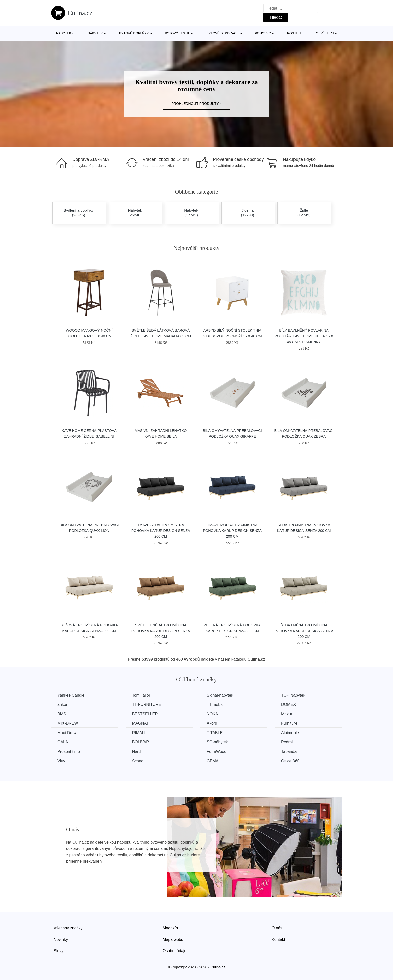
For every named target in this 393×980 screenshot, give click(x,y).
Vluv (61, 761)
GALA (63, 742)
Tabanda (289, 752)
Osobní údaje (175, 951)
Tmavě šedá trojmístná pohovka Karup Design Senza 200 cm (161, 531)
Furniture (289, 723)
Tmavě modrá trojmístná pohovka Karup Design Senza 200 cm (232, 531)
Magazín (170, 928)
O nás (277, 928)
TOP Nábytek (293, 695)
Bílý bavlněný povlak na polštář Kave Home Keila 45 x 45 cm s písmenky (304, 336)
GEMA (212, 761)
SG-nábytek (217, 742)
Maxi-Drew (67, 733)
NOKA (212, 714)
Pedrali (287, 742)
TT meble (215, 705)
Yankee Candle (71, 695)
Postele (295, 33)
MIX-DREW (68, 723)
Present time (69, 752)
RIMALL (139, 733)
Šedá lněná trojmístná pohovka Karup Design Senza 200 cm (304, 631)
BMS (62, 714)
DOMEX (289, 705)
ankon (63, 705)
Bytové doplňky (134, 33)
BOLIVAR (141, 742)
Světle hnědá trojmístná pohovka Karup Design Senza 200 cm (161, 631)
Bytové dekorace (222, 33)
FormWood (216, 752)
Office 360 (290, 761)
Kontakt (278, 940)
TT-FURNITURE (147, 705)
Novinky (61, 940)
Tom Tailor (141, 695)
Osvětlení (325, 33)
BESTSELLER (145, 714)
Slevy (59, 951)
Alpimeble (290, 733)
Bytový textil (177, 33)
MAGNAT (140, 723)
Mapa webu (173, 940)
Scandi (138, 761)
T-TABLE (215, 733)
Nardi (137, 752)
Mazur (287, 714)
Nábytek (64, 33)
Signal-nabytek (220, 695)
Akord (212, 723)
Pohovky (263, 33)
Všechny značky (68, 928)
